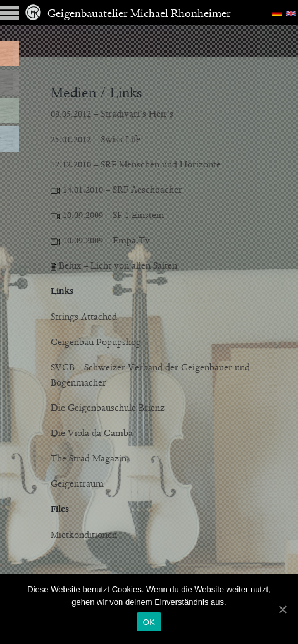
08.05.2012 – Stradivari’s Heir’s (112, 114)
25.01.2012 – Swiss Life (96, 140)
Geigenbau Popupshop (96, 343)
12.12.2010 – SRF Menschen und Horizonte (136, 165)
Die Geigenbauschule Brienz (108, 408)
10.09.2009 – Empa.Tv (105, 241)
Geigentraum (77, 484)
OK (149, 622)
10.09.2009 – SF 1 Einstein (107, 216)
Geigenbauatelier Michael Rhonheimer (128, 14)
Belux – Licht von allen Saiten (114, 266)
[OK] (282, 609)
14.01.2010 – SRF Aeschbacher (116, 190)
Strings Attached (84, 317)
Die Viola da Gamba (92, 434)
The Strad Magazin (89, 459)
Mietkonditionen (84, 535)
